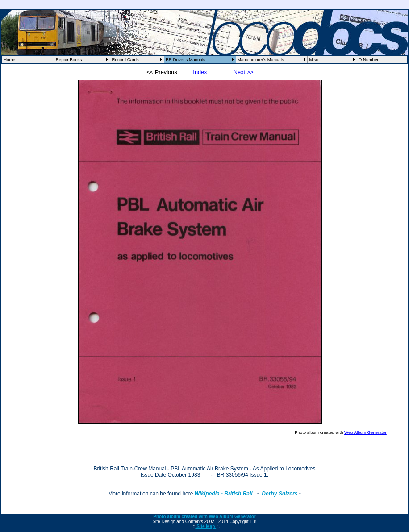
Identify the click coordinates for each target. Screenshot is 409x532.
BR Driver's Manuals (186, 60)
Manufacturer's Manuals (261, 60)
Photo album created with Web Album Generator (204, 517)
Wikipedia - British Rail (224, 494)
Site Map (206, 526)
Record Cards (125, 60)
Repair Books (69, 60)
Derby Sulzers (280, 494)
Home (9, 60)
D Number (369, 60)
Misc (313, 60)
